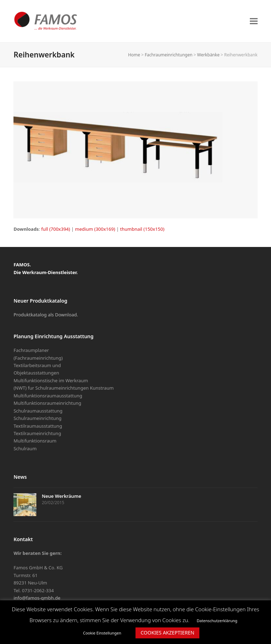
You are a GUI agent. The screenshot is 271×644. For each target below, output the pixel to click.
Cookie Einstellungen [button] (102, 633)
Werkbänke (209, 55)
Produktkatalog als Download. (46, 315)
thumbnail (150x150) (142, 229)
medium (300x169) (95, 229)
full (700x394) (56, 229)
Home (134, 55)
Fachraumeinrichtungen (168, 55)
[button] (254, 21)
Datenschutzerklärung (217, 621)
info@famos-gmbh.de (37, 598)
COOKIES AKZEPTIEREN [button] (167, 633)
